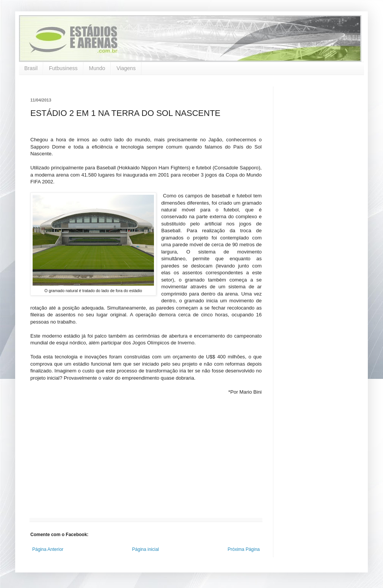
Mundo (97, 68)
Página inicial (145, 549)
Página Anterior (48, 549)
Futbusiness (63, 68)
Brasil (31, 68)
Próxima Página (244, 549)
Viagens (126, 68)
